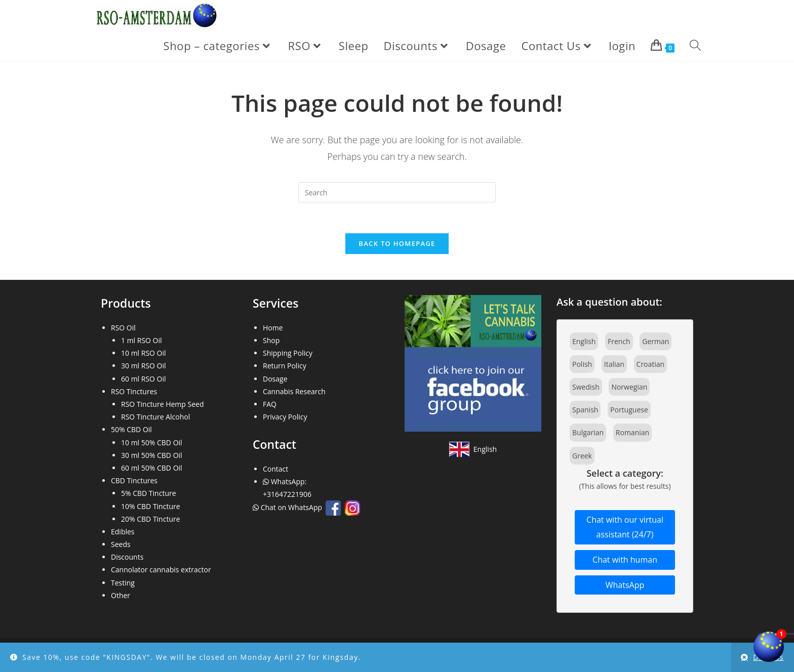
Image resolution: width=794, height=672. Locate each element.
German (656, 341)
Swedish (586, 387)
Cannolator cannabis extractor (161, 570)
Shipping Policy (288, 353)
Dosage (275, 379)
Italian (614, 364)
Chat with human (625, 560)
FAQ (270, 404)
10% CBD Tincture (151, 506)
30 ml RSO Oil (144, 366)
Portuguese (629, 410)
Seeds (121, 545)
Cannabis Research (294, 391)
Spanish (585, 410)
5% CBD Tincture (149, 494)
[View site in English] (473, 449)
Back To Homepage (397, 243)
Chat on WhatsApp (288, 508)
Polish (582, 364)
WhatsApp (625, 585)
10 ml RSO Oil (144, 353)
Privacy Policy (285, 417)
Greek (582, 456)
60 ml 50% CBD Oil (152, 468)
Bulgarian (588, 433)
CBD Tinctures (134, 481)
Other (121, 595)
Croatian (651, 364)
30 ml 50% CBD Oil (152, 455)
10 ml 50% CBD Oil (152, 443)
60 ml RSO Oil (144, 379)
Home (273, 328)
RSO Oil (123, 328)
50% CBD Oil (131, 430)
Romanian (632, 433)
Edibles (123, 532)
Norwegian (629, 387)
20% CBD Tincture (151, 519)
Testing (123, 583)
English (584, 341)
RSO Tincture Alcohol (155, 417)
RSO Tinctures (134, 391)
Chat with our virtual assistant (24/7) (625, 528)
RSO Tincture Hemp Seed (163, 404)
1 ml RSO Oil (142, 341)
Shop (271, 341)
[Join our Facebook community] (473, 363)
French (619, 341)
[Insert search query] (397, 192)
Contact (275, 469)
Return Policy (285, 366)
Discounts (127, 557)
